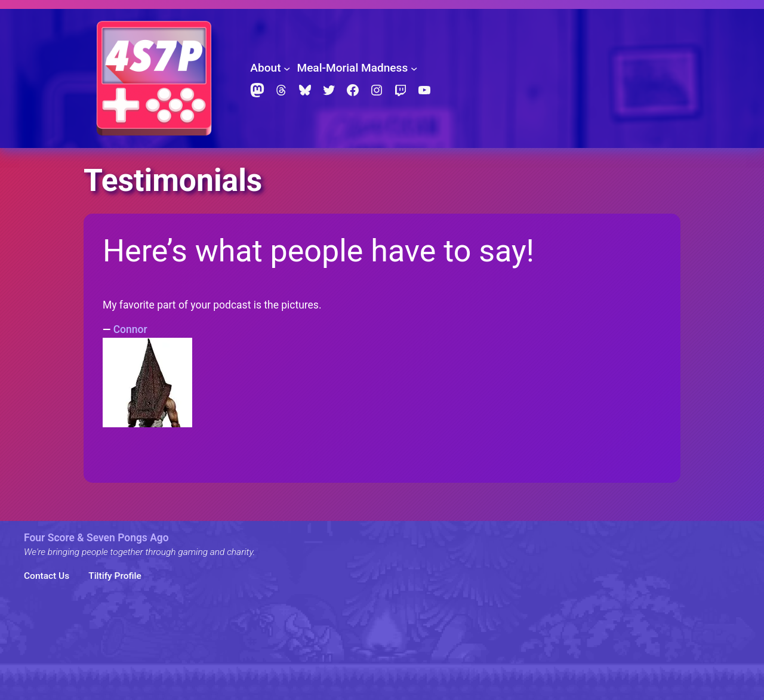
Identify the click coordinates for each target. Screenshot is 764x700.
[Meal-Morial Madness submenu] (414, 68)
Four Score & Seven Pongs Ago (96, 538)
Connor (130, 329)
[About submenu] (287, 68)
